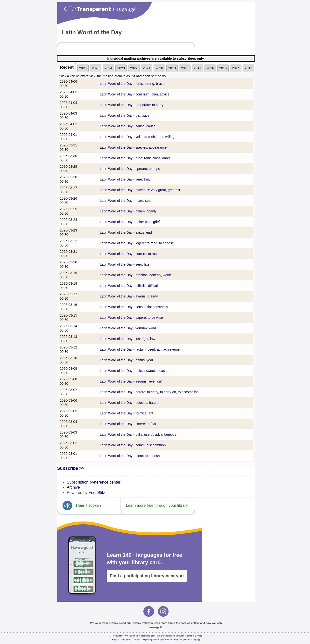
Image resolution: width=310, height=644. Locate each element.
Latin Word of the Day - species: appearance (133, 147)
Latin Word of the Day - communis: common (133, 445)
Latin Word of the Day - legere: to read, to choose (137, 243)
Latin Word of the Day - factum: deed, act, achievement (141, 349)
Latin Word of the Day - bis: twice (125, 116)
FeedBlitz (97, 492)
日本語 (197, 640)
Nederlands (167, 640)
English (116, 640)
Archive (73, 487)
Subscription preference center (94, 482)
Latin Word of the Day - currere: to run (128, 254)
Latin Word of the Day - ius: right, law (128, 339)
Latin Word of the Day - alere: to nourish (130, 456)
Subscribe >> (71, 468)
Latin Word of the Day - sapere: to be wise (131, 318)
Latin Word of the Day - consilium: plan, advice (135, 94)
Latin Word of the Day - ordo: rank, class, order (135, 158)
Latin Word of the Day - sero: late (125, 264)
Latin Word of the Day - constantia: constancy (134, 307)
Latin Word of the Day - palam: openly (128, 211)
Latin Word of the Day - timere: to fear (128, 424)
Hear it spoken (88, 505)
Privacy (181, 636)
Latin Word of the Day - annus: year (127, 360)
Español (147, 640)
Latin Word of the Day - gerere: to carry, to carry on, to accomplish (149, 392)
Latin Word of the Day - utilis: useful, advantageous (138, 434)
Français (137, 640)
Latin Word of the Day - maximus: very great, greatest (140, 190)
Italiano (156, 640)
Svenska (178, 640)
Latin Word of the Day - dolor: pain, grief (130, 222)
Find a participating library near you (147, 576)
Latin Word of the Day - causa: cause (128, 126)
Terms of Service (194, 636)
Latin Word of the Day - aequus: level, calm (132, 381)
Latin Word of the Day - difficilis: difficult (129, 286)
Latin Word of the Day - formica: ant (127, 413)
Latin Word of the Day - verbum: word (128, 328)
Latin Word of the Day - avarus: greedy (129, 296)
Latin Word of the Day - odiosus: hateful (130, 403)
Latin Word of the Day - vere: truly (125, 179)
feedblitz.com (149, 636)
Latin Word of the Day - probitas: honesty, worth (136, 275)
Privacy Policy (141, 623)
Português (126, 640)
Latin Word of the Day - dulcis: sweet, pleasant (135, 371)
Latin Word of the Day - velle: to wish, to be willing (137, 137)
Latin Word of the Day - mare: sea (125, 201)
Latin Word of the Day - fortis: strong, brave (132, 84)
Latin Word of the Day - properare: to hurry (132, 105)
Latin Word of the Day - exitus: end (126, 232)
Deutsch (188, 640)
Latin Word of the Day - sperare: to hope (130, 169)
